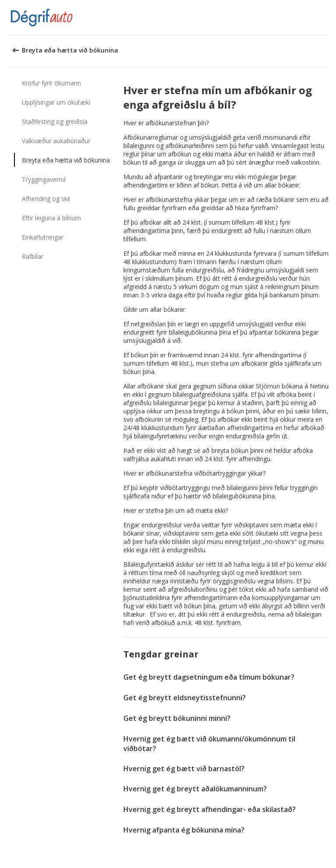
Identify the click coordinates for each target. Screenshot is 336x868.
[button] (326, 18)
